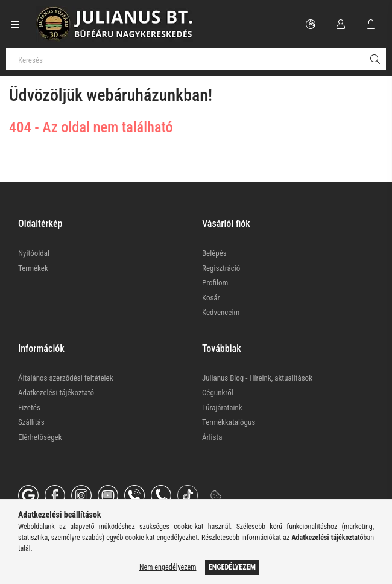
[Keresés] (196, 59)
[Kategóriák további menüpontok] (15, 24)
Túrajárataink (222, 408)
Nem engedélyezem (168, 567)
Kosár (211, 298)
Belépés (214, 253)
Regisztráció (221, 268)
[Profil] (341, 24)
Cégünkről (218, 392)
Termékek (33, 268)
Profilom (215, 283)
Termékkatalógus (229, 422)
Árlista (212, 437)
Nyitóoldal (34, 253)
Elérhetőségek (40, 437)
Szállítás (31, 422)
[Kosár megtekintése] (371, 24)
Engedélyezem (232, 567)
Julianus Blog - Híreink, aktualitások (257, 378)
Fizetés (29, 408)
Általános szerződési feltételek (66, 378)
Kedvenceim (221, 312)
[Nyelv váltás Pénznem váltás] (311, 24)
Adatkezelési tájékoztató (56, 392)
